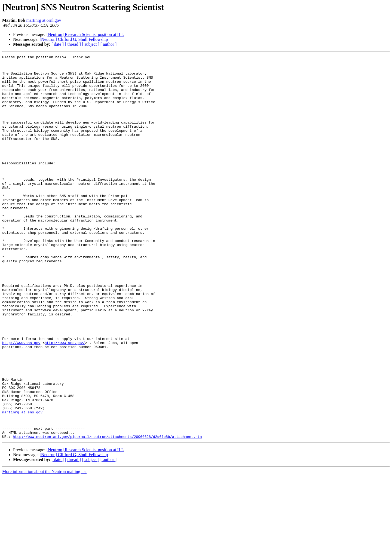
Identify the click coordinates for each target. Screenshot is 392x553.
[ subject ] (91, 44)
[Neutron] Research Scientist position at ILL (85, 34)
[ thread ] (73, 44)
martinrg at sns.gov (22, 484)
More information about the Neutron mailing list (44, 548)
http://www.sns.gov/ (65, 401)
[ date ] (58, 44)
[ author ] (109, 44)
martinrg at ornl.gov (44, 20)
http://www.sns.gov (21, 401)
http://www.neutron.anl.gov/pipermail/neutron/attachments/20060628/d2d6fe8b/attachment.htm (107, 513)
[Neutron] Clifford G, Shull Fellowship (74, 39)
